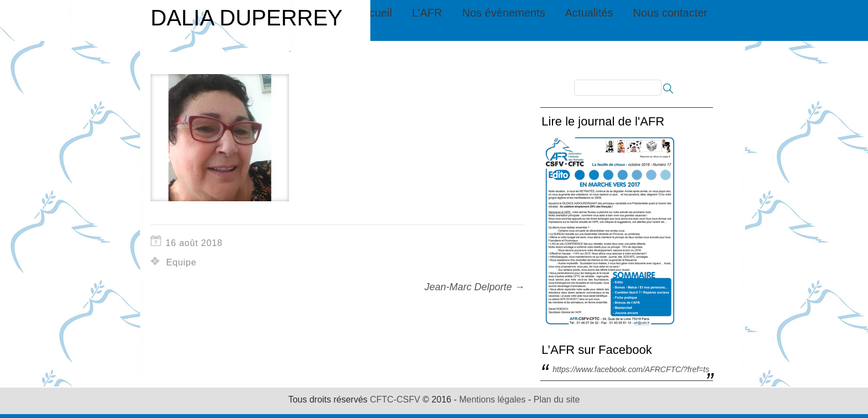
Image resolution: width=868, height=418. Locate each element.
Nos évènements (504, 13)
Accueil (374, 13)
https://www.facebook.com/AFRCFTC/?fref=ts (631, 369)
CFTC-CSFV (395, 399)
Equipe (181, 262)
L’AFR (427, 13)
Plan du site (557, 399)
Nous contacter (670, 13)
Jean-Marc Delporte (475, 287)
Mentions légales (492, 399)
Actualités (589, 13)
